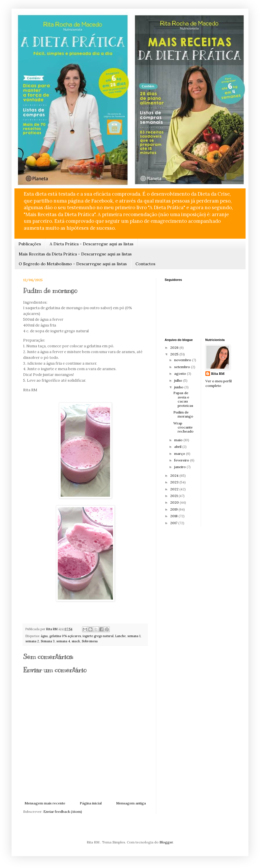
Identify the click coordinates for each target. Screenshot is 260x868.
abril (178, 447)
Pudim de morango (183, 414)
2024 (175, 475)
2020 (175, 502)
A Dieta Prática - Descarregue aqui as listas (92, 244)
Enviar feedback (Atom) (63, 812)
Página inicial (91, 803)
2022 (175, 489)
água (44, 636)
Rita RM (218, 373)
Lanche (120, 636)
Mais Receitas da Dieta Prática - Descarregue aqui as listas (75, 254)
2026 (175, 347)
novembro (183, 360)
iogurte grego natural (98, 636)
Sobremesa (90, 641)
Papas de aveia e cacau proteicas (183, 399)
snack (76, 641)
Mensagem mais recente (45, 803)
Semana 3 (48, 641)
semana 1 (134, 636)
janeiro (180, 467)
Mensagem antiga (131, 803)
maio (179, 440)
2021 (174, 496)
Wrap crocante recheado (183, 427)
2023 (175, 482)
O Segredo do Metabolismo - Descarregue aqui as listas (73, 264)
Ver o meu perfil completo (219, 383)
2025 (175, 354)
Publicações (30, 244)
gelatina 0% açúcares (65, 636)
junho (179, 387)
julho (179, 380)
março (180, 454)
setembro (183, 367)
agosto (181, 373)
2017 (174, 523)
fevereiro (182, 460)
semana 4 (63, 641)
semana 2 (32, 641)
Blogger (166, 842)
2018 (174, 516)
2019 (174, 509)
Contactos (145, 264)
